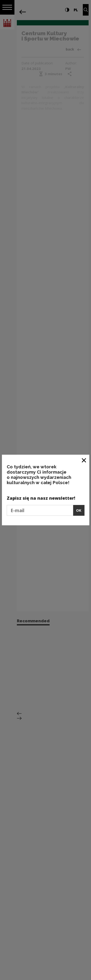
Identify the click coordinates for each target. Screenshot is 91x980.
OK (79, 510)
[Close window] (84, 460)
